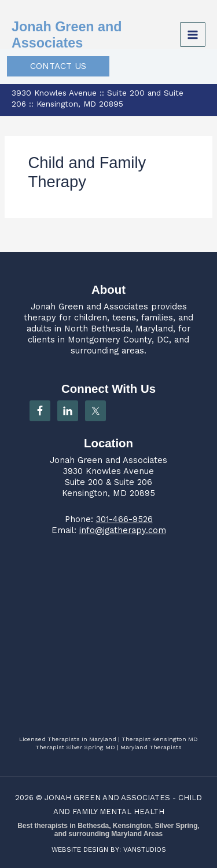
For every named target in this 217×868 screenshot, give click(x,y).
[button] (58, 66)
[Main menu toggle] (193, 35)
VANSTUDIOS (145, 849)
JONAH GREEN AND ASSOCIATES (107, 798)
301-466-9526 (124, 519)
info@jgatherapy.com (123, 530)
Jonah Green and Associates (89, 307)
